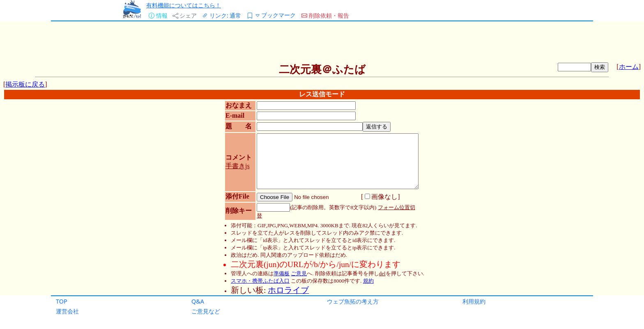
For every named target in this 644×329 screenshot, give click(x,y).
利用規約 (474, 301)
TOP (62, 301)
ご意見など (206, 311)
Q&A (198, 301)
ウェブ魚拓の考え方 (353, 301)
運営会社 (67, 311)
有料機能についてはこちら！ (184, 5)
